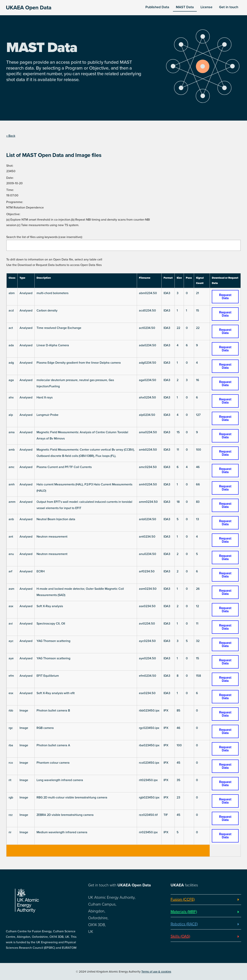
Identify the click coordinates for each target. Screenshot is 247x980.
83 (198, 502)
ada (11, 345)
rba (11, 745)
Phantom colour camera (53, 763)
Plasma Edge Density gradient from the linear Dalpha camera (79, 363)
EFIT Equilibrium (48, 676)
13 (197, 519)
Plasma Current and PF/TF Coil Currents (64, 467)
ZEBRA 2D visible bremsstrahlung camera (65, 815)
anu (11, 554)
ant (11, 537)
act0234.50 (147, 328)
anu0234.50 (148, 554)
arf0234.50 (147, 571)
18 (178, 502)
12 (197, 606)
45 (179, 763)
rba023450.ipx (149, 745)
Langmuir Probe (47, 415)
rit (10, 780)
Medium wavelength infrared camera (62, 832)
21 (197, 293)
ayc (11, 641)
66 (198, 484)
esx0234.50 (147, 693)
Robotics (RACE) (184, 924)
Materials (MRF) (184, 912)
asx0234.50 (147, 606)
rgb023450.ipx (149, 797)
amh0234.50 (148, 484)
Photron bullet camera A (53, 745)
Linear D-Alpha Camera (53, 345)
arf (10, 571)
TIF (166, 815)
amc (12, 467)
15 (198, 311)
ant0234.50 (147, 537)
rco (11, 763)
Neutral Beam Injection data (56, 519)
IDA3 (167, 293)
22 (178, 328)
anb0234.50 (148, 519)
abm (12, 293)
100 (199, 450)
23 (178, 797)
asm (11, 589)
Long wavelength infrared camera (60, 780)
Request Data (225, 297)
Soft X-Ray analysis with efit (56, 693)
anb (11, 519)
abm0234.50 (148, 293)
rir (10, 832)
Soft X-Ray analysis (50, 606)
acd (11, 311)
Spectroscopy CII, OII (51, 624)
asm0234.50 (148, 589)
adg (11, 363)
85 (179, 711)
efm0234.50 (148, 676)
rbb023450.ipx (149, 711)
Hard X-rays (45, 397)
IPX (166, 711)
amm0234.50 (148, 502)
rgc (11, 728)
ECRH (41, 571)
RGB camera (45, 728)
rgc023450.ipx (149, 728)
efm (11, 676)
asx (11, 606)
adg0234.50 (148, 363)
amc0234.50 (148, 467)
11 (178, 450)
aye (11, 658)
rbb (11, 711)
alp (11, 415)
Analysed (26, 293)
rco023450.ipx (149, 763)
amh (12, 484)
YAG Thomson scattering (53, 641)
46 (198, 467)
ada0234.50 (148, 345)
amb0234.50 (148, 450)
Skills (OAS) (180, 936)
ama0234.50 (148, 432)
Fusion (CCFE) (183, 899)
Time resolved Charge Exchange (59, 328)
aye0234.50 (147, 658)
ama (12, 432)
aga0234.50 (148, 380)
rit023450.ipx (148, 780)
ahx (11, 397)
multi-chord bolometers (52, 293)
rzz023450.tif (148, 815)
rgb (11, 797)
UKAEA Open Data (29, 8)
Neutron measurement (52, 537)
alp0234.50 (147, 415)
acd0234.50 (147, 311)
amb (12, 450)
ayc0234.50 (147, 641)
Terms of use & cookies (156, 972)
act (11, 328)
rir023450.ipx (148, 832)
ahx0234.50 (147, 397)
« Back (11, 136)
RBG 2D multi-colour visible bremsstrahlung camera (72, 797)
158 (198, 676)
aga (11, 380)
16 (198, 380)
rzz (11, 815)
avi (11, 624)
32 (198, 641)
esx (11, 693)
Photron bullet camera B (53, 711)
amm (12, 502)
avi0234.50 (147, 624)
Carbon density (47, 311)
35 (179, 780)
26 (198, 589)
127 (198, 415)
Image (24, 711)
